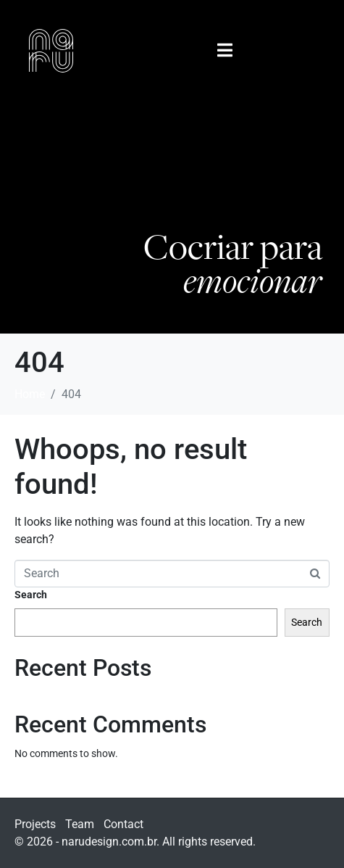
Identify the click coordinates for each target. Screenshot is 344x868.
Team (80, 824)
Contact (123, 824)
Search (31, 595)
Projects (35, 824)
